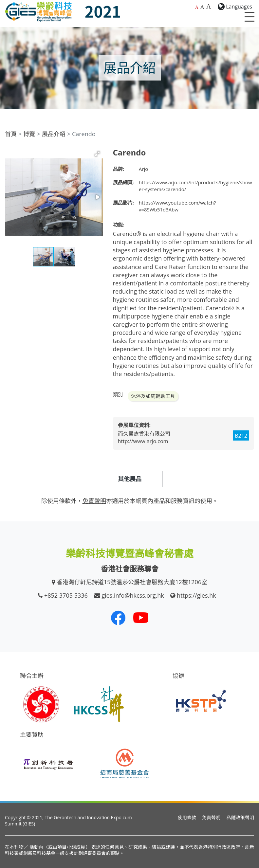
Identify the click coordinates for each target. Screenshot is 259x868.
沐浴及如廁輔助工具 (153, 396)
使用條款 (187, 817)
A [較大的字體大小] (202, 7)
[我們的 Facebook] (118, 618)
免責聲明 (211, 817)
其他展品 (130, 479)
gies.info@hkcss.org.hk (133, 595)
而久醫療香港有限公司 (144, 434)
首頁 (11, 134)
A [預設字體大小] (197, 7)
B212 (241, 436)
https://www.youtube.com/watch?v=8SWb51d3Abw (177, 206)
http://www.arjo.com (143, 441)
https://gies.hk (196, 595)
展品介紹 (54, 134)
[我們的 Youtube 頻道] (141, 618)
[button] (97, 154)
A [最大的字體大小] (208, 7)
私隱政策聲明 (240, 817)
